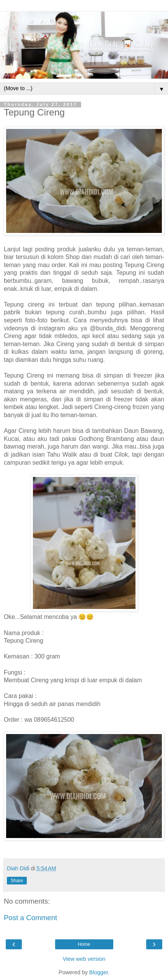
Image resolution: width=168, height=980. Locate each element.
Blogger (99, 972)
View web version (84, 959)
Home (84, 944)
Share (17, 881)
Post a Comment (30, 918)
